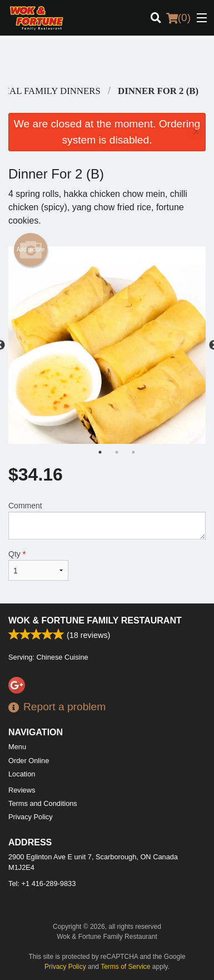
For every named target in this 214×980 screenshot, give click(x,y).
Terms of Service (125, 967)
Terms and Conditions (43, 803)
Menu (17, 747)
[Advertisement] (104, 61)
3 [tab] (133, 452)
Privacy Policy (31, 817)
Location (22, 774)
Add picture (31, 250)
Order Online (29, 761)
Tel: (42, 884)
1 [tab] (100, 452)
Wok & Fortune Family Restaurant (95, 620)
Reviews (22, 790)
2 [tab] (117, 452)
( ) (178, 18)
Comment (107, 520)
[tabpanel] (107, 345)
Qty (38, 565)
